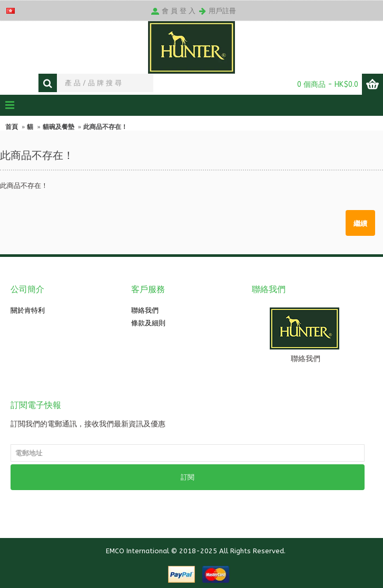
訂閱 (188, 477)
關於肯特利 (28, 310)
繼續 (360, 223)
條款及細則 (148, 323)
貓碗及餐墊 (58, 127)
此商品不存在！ (105, 127)
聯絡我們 (145, 310)
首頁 (12, 127)
